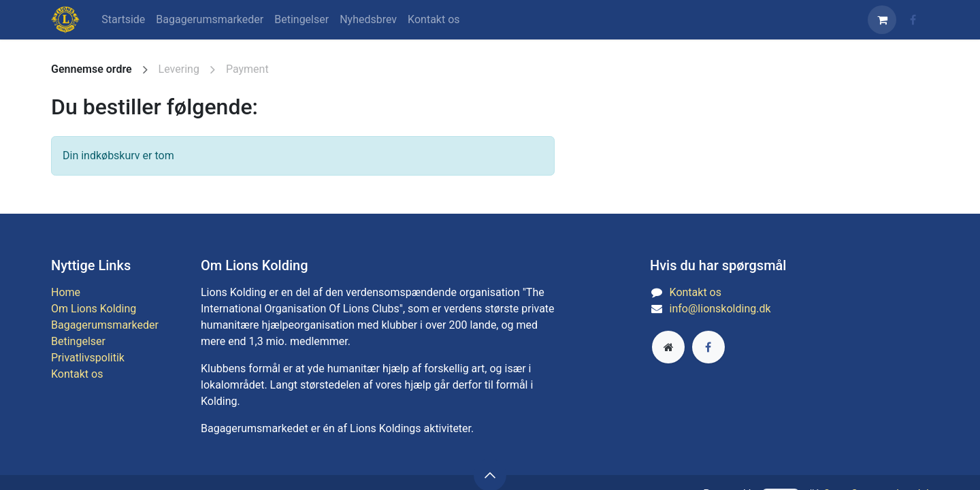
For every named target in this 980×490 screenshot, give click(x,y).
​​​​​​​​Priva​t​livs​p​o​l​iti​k (88, 358)
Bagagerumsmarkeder (105, 325)
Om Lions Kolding (94, 309)
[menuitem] (123, 20)
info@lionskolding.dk (720, 309)
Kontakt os (77, 374)
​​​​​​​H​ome (66, 292)
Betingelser (78, 341)
